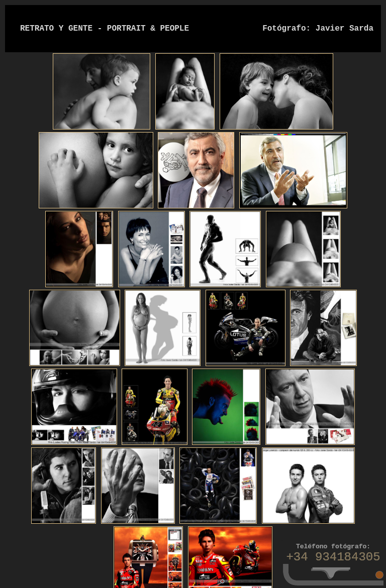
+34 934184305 (333, 557)
